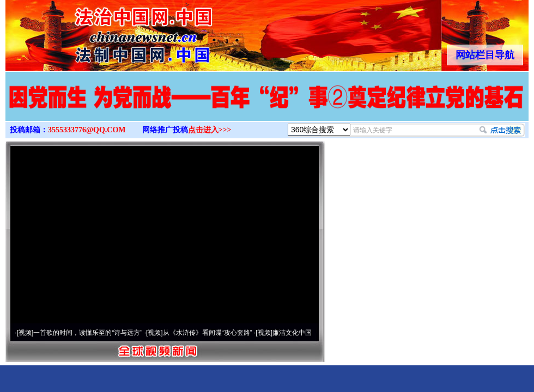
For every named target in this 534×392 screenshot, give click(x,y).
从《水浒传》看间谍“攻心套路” (208, 333)
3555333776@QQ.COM (87, 130)
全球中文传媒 (95, 32)
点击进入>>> (210, 130)
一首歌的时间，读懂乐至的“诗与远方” (88, 333)
